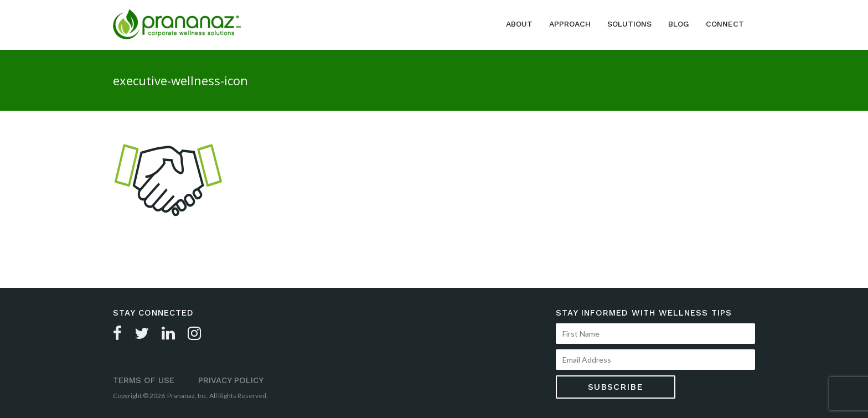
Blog (679, 24)
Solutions (629, 24)
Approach (570, 24)
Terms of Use (144, 380)
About (519, 24)
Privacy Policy (231, 380)
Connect (725, 24)
